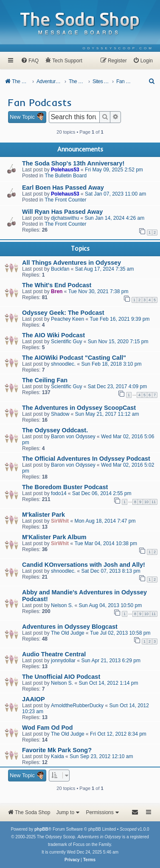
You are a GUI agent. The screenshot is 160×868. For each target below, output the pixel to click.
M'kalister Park (44, 515)
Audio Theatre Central (54, 654)
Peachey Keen (67, 319)
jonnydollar (63, 661)
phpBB (41, 829)
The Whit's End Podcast (57, 285)
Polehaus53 (65, 170)
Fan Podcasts (40, 102)
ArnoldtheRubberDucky (77, 706)
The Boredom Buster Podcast (65, 487)
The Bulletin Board (66, 176)
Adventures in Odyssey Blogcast (70, 627)
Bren (57, 291)
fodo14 (59, 493)
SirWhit (60, 521)
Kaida (58, 756)
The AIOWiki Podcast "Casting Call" (74, 358)
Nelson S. (62, 605)
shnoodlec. (63, 364)
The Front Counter (65, 200)
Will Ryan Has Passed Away (62, 212)
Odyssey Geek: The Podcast (63, 313)
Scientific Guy (66, 342)
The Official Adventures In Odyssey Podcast (86, 459)
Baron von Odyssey (73, 437)
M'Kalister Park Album (54, 537)
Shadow (60, 414)
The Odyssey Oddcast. (55, 430)
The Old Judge (68, 633)
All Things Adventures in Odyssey (72, 263)
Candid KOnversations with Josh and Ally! (84, 565)
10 (146, 502)
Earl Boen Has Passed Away (63, 188)
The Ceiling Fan (45, 380)
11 (154, 502)
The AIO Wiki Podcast (53, 335)
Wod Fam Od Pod (48, 728)
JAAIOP (34, 699)
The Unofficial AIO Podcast (61, 677)
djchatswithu (65, 218)
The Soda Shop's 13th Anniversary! (73, 163)
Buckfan (60, 269)
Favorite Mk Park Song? (57, 750)
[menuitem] (118, 48)
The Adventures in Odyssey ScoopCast (79, 408)
